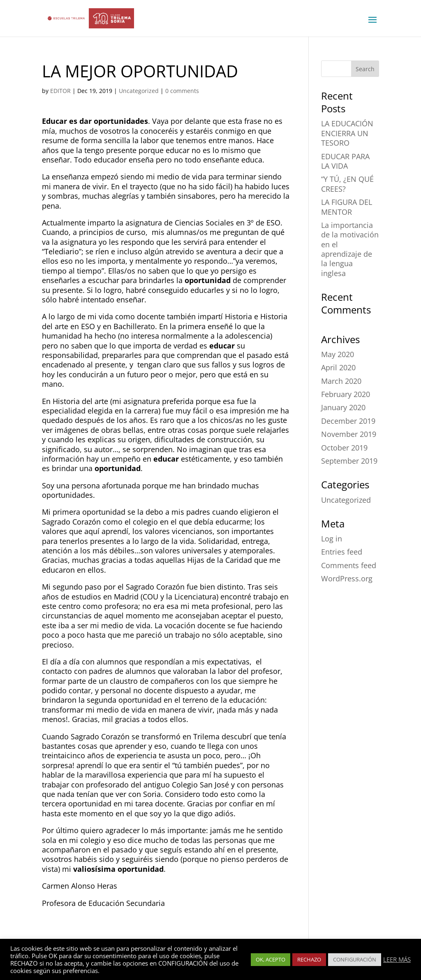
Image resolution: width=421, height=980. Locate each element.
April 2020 (338, 367)
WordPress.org (347, 578)
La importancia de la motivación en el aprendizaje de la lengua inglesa (350, 249)
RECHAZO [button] (309, 959)
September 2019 (349, 461)
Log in (332, 539)
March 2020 (341, 381)
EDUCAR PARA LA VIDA (345, 161)
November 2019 (349, 434)
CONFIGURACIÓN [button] (355, 959)
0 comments (182, 91)
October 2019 (344, 448)
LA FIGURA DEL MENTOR (347, 207)
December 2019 (348, 421)
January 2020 (343, 407)
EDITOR (60, 91)
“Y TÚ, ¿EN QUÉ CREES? (347, 184)
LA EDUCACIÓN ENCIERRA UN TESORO (347, 133)
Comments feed (349, 565)
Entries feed (342, 552)
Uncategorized (139, 91)
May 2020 (338, 354)
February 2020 (346, 394)
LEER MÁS (397, 959)
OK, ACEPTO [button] (271, 959)
